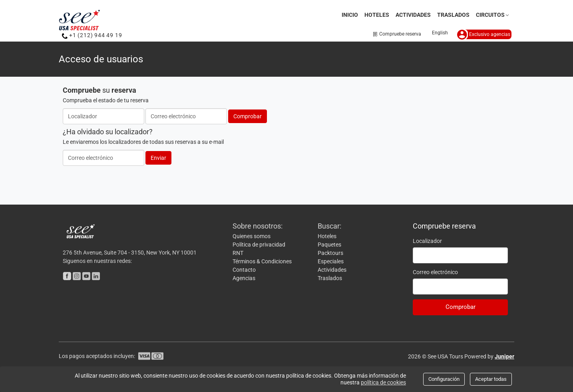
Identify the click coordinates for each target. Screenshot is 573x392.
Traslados (453, 15)
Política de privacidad (259, 245)
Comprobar (248, 116)
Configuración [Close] (444, 379)
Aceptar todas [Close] (491, 379)
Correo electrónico (435, 272)
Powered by (489, 356)
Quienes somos (252, 236)
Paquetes (329, 245)
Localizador (427, 241)
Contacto (244, 270)
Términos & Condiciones (262, 261)
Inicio (350, 15)
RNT (238, 253)
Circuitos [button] (493, 15)
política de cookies (383, 382)
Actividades (413, 15)
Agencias (244, 278)
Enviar (158, 158)
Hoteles (377, 15)
